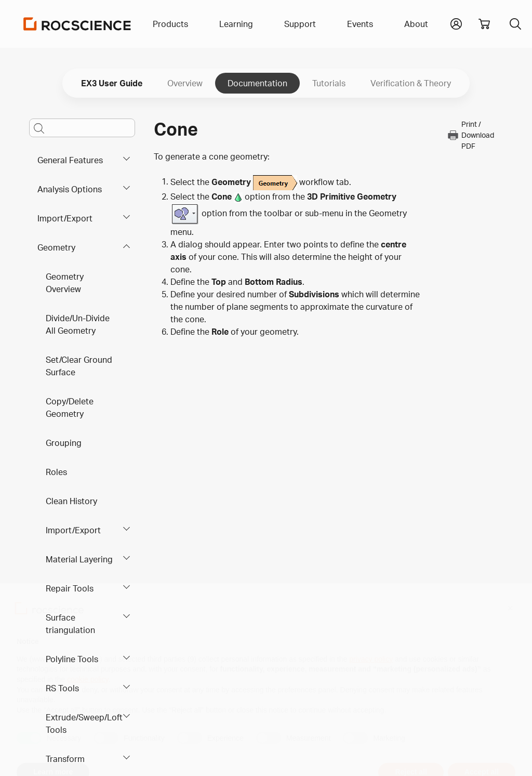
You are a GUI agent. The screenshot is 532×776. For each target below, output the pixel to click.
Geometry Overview (65, 283)
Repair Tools (70, 588)
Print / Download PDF (470, 135)
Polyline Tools (72, 659)
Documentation (257, 83)
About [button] (416, 24)
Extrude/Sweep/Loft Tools (84, 724)
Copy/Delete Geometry (70, 407)
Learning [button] (236, 24)
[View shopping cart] (484, 24)
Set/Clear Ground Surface (79, 366)
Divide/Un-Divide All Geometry (78, 324)
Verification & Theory (411, 83)
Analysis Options (70, 189)
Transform (65, 759)
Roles (56, 472)
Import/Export (65, 218)
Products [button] (170, 24)
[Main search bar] (82, 128)
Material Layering (79, 559)
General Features (70, 160)
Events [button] (360, 24)
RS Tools (62, 688)
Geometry (56, 247)
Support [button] (300, 24)
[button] (456, 23)
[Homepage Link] (77, 24)
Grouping (64, 443)
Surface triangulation (70, 624)
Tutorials (329, 83)
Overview (185, 83)
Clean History (71, 501)
